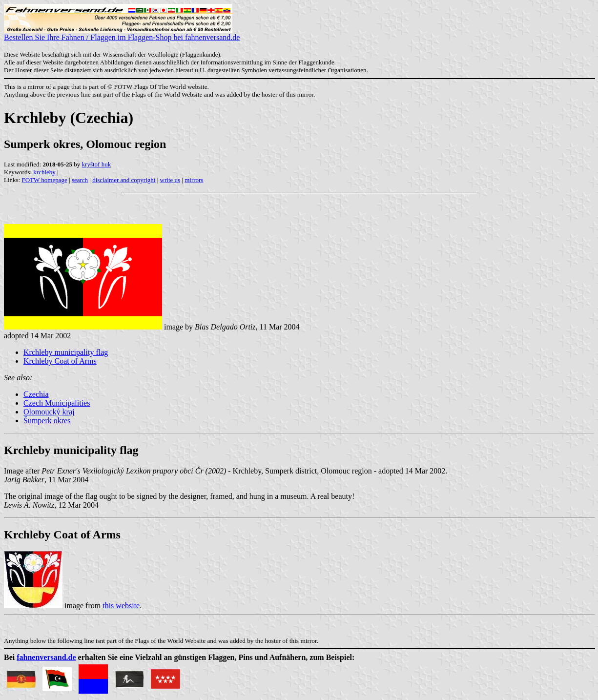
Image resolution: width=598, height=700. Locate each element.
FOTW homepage (44, 180)
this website (121, 606)
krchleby (44, 172)
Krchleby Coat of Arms (60, 361)
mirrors (194, 180)
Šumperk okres (47, 421)
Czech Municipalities (57, 403)
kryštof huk (97, 164)
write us (170, 180)
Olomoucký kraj (49, 412)
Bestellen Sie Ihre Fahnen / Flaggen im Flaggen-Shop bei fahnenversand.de (122, 34)
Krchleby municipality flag (66, 352)
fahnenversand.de (46, 657)
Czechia (36, 394)
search (80, 180)
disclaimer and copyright (124, 180)
